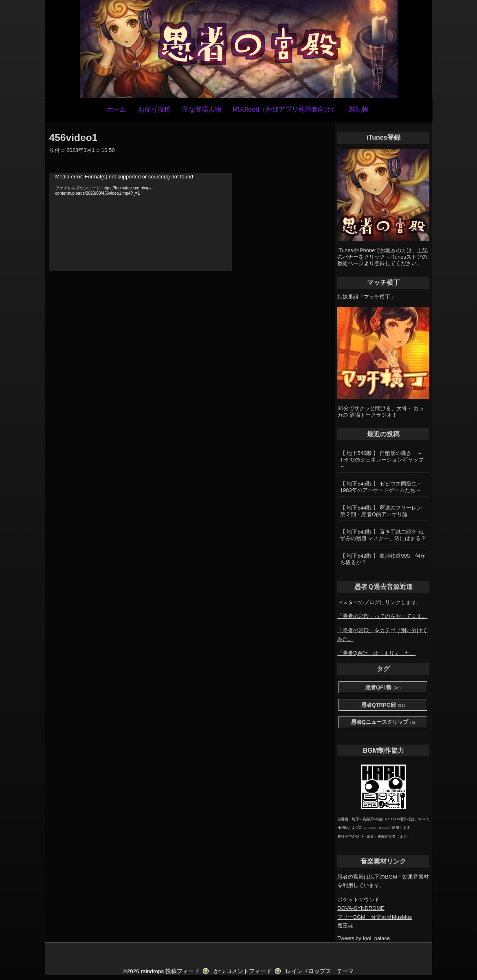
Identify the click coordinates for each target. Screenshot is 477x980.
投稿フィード (182, 971)
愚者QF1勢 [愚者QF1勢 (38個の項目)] (383, 688)
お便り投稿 (154, 109)
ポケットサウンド (358, 900)
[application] (141, 222)
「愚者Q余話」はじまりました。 (376, 653)
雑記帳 (359, 109)
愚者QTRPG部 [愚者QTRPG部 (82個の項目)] (383, 705)
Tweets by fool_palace (364, 938)
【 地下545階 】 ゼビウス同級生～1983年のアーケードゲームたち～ (381, 487)
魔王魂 (345, 926)
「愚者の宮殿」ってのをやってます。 (382, 616)
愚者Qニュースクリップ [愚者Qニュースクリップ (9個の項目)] (383, 722)
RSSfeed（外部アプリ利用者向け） (285, 109)
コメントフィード (249, 971)
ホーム (117, 109)
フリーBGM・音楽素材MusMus (375, 917)
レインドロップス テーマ (320, 971)
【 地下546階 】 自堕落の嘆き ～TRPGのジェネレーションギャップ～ (382, 460)
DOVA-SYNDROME (361, 908)
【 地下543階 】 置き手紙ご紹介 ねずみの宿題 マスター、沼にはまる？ (383, 535)
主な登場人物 (202, 109)
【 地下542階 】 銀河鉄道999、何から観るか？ (383, 559)
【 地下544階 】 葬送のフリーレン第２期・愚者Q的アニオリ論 (381, 511)
